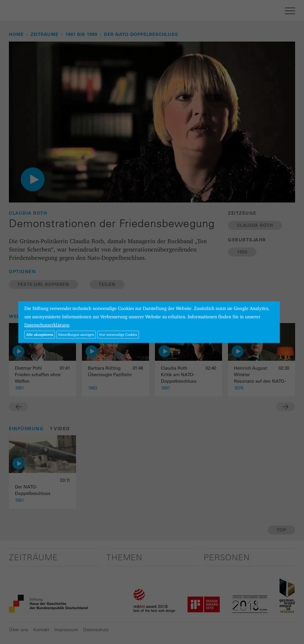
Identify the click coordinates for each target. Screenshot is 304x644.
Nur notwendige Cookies (118, 334)
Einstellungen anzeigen (76, 334)
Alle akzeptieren (40, 334)
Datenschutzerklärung (47, 325)
